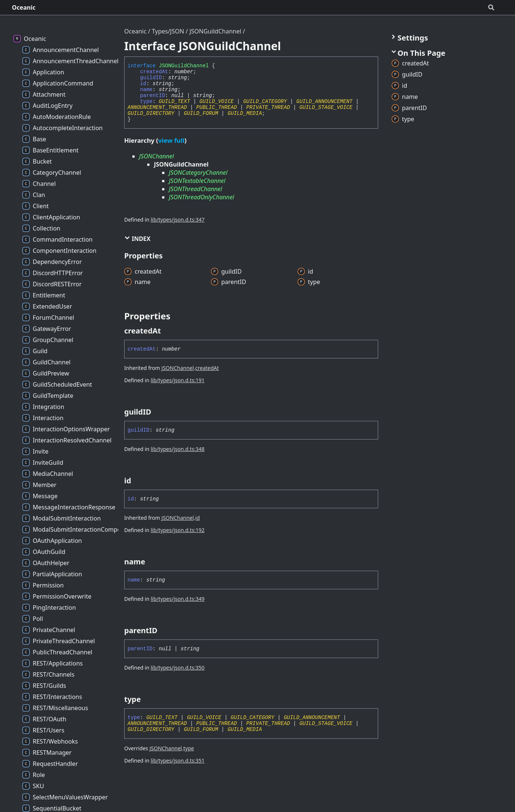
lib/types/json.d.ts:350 (178, 668)
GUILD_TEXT (174, 101)
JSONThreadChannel (195, 189)
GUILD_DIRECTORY (151, 113)
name (147, 90)
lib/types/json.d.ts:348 (178, 449)
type (147, 101)
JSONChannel (157, 156)
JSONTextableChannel (197, 181)
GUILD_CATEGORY (265, 101)
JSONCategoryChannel (198, 173)
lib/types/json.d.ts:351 (178, 761)
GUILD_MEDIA (245, 113)
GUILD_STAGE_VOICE (326, 107)
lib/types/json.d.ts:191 (178, 380)
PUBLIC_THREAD (217, 107)
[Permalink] (168, 331)
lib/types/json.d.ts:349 (178, 599)
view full (171, 140)
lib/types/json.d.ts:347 (178, 220)
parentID (153, 96)
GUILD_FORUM (201, 113)
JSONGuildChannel (215, 31)
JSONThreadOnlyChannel (202, 197)
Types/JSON (168, 31)
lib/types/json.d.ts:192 (178, 530)
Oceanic (24, 7)
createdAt (154, 72)
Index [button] (137, 239)
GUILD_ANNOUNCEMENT (324, 101)
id (143, 84)
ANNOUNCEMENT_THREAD (157, 107)
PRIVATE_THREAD (268, 107)
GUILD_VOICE (216, 101)
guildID (151, 78)
